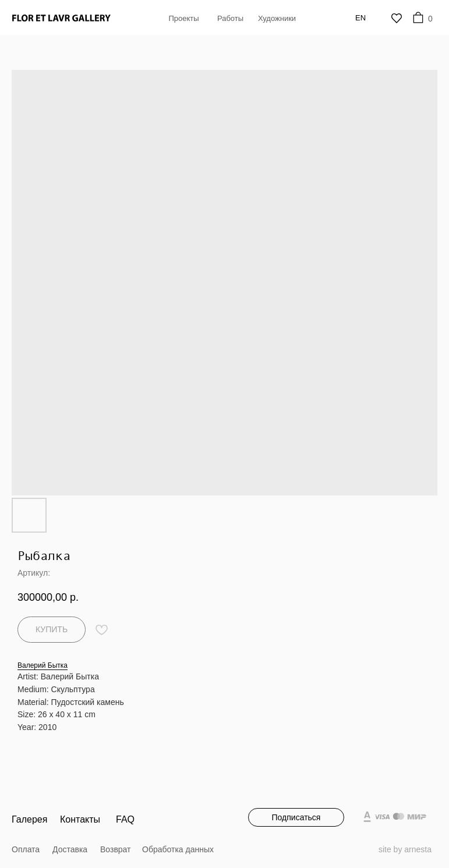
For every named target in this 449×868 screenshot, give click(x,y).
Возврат (116, 849)
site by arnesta (405, 849)
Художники (277, 18)
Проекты (183, 18)
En (360, 18)
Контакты (80, 819)
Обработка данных (178, 849)
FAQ (125, 819)
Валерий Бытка (43, 665)
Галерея (29, 819)
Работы (230, 18)
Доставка (70, 849)
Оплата (26, 849)
